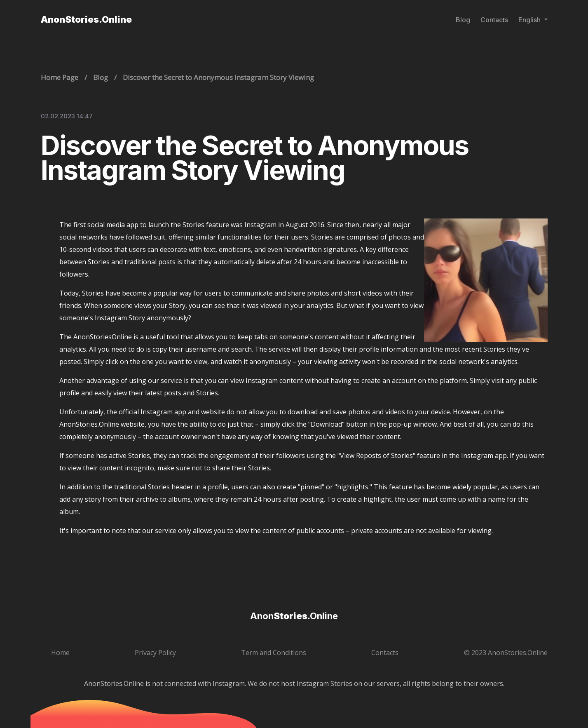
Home (60, 653)
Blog (463, 20)
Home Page (60, 77)
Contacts (494, 20)
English (530, 20)
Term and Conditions (274, 653)
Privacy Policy (155, 653)
